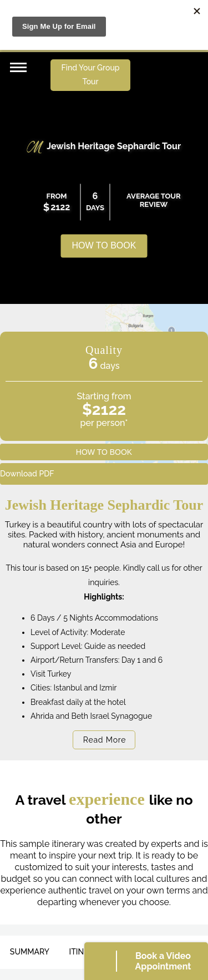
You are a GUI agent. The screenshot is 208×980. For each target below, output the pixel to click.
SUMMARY (30, 952)
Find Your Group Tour (91, 75)
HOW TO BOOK (104, 246)
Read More (105, 740)
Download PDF (27, 474)
